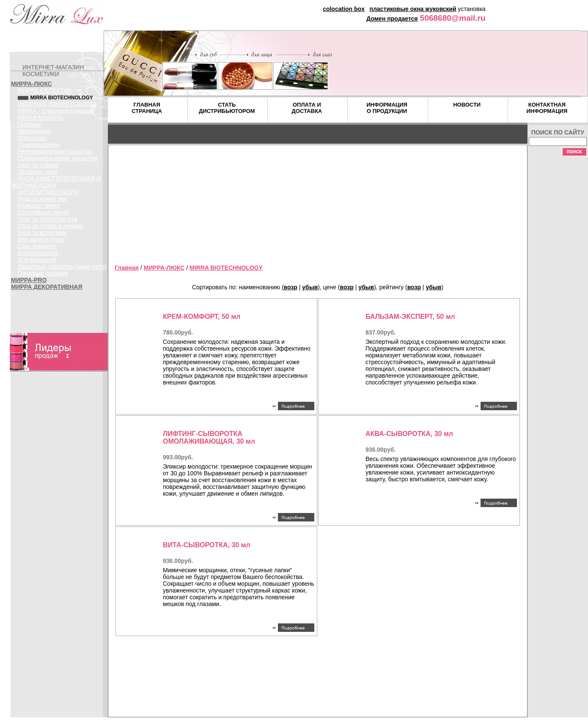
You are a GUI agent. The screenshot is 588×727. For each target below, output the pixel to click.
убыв (310, 287)
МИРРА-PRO (29, 280)
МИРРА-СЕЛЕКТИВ (45, 91)
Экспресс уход (38, 172)
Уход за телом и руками (50, 226)
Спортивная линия (43, 212)
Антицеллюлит (38, 253)
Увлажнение (34, 131)
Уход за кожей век (43, 199)
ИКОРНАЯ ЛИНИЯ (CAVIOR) (57, 104)
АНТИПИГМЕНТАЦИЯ (48, 192)
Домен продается (392, 19)
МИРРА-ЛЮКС (32, 84)
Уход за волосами (42, 233)
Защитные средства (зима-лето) (62, 266)
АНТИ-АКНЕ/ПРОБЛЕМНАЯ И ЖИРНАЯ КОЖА (56, 182)
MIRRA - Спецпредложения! (56, 111)
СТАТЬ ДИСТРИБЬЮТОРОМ (227, 108)
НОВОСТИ (467, 105)
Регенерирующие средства (55, 151)
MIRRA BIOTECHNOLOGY (226, 268)
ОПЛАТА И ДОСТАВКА (307, 108)
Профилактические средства (58, 158)
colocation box (344, 9)
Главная (127, 268)
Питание (29, 124)
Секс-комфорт (37, 246)
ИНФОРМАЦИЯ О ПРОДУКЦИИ (387, 108)
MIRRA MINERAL (41, 118)
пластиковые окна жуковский (413, 9)
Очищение (32, 138)
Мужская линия (39, 206)
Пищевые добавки (43, 273)
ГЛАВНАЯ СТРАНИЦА (147, 108)
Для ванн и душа (41, 239)
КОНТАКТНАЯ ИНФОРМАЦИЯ (547, 108)
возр (291, 287)
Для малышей (37, 260)
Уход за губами (38, 165)
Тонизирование (39, 145)
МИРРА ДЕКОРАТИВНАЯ (47, 287)
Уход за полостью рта (48, 219)
